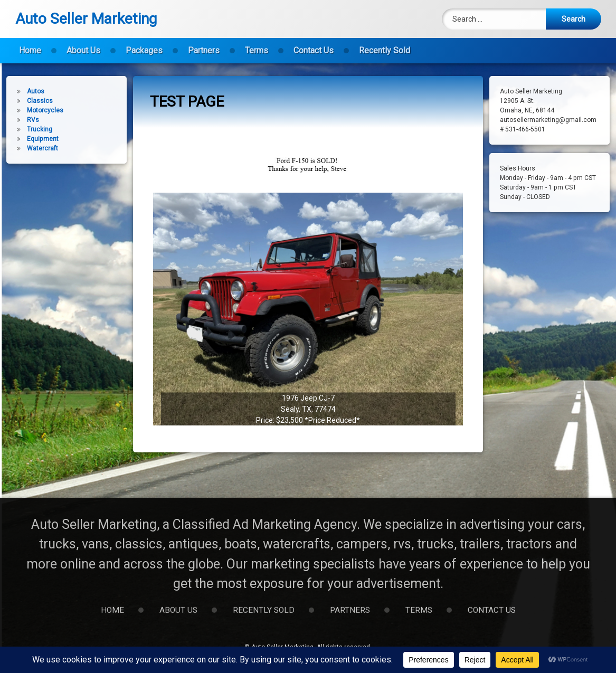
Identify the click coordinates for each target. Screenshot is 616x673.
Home (30, 47)
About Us (83, 47)
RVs (26, 120)
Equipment (35, 139)
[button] (308, 331)
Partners (204, 47)
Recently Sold (385, 47)
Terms (257, 47)
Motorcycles (38, 110)
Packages (144, 47)
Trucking (32, 129)
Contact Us (314, 47)
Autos (28, 91)
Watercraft (35, 148)
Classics (32, 101)
